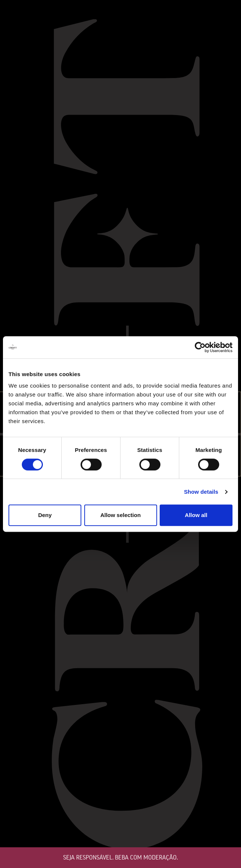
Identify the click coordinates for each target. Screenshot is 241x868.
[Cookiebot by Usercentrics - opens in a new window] (200, 347)
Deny (45, 515)
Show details (201, 492)
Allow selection (120, 515)
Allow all (196, 515)
